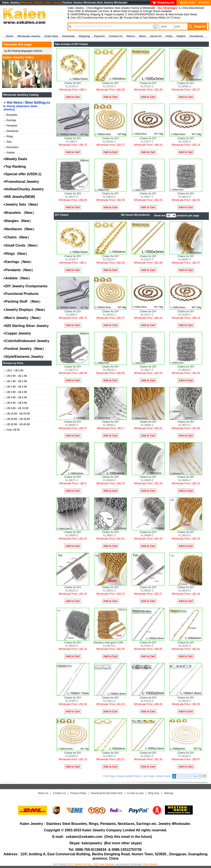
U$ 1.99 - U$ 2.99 (15, 381)
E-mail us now (136, 793)
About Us (43, 793)
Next (196, 776)
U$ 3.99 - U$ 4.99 (15, 392)
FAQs (169, 36)
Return (131, 36)
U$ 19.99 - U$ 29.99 (17, 414)
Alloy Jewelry (150, 864)
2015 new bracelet (104, 864)
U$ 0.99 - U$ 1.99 (15, 376)
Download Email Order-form (107, 793)
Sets (8, 142)
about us (156, 36)
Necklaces (11, 131)
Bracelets (10, 115)
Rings (8, 136)
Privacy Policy (78, 793)
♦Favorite (204, 3)
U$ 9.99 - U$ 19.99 (16, 408)
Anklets (9, 153)
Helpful (181, 36)
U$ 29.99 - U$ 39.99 (17, 419)
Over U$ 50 (12, 430)
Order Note (51, 36)
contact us (116, 36)
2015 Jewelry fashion (80, 864)
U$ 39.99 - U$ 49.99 (17, 424)
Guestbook (196, 36)
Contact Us (59, 793)
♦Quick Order (188, 3)
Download (68, 36)
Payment (99, 36)
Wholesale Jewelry (29, 36)
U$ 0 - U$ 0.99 (13, 371)
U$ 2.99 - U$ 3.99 (15, 387)
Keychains (11, 147)
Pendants (11, 126)
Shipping (84, 36)
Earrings (10, 120)
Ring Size (154, 793)
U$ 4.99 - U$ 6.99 (15, 397)
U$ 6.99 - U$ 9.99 (15, 403)
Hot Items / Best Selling (27, 106)
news (142, 36)
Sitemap (169, 793)
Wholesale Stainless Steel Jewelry (41, 3)
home (10, 36)
